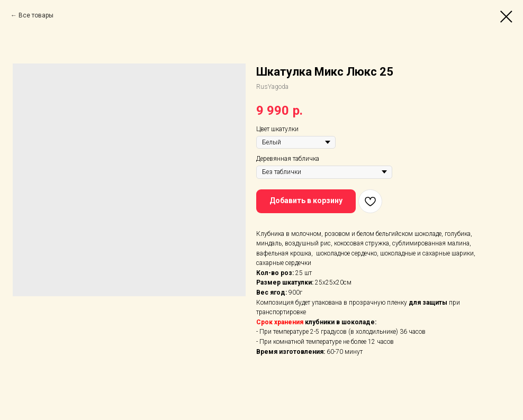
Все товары (36, 15)
